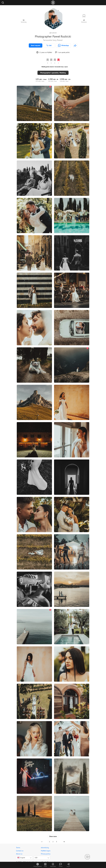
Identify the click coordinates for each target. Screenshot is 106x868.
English (21, 855)
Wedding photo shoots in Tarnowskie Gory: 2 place (55, 67)
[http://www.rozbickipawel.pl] (75, 45)
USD (36, 855)
